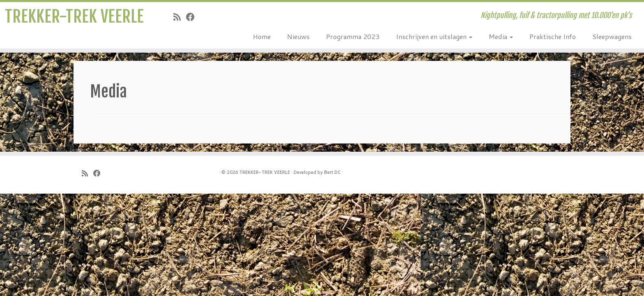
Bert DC (332, 172)
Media (501, 36)
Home (262, 36)
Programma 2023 (353, 36)
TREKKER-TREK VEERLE (74, 16)
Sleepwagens (612, 36)
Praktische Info (553, 36)
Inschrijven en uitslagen (434, 36)
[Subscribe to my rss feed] (180, 17)
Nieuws (298, 36)
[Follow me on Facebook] (193, 17)
